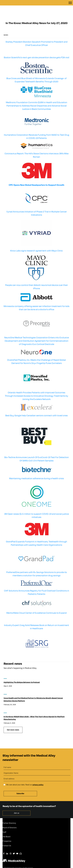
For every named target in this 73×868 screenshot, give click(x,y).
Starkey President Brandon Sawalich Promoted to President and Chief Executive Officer (36, 36)
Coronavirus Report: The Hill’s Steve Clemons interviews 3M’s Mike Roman (37, 148)
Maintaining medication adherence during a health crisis (36, 471)
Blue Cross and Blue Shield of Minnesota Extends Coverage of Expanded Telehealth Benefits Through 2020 (36, 72)
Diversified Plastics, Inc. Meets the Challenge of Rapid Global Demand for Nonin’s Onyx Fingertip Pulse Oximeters (36, 354)
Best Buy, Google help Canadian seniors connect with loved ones (36, 408)
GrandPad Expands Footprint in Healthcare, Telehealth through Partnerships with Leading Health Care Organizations (36, 536)
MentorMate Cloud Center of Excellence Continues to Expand (36, 605)
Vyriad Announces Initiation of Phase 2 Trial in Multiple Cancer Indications (37, 206)
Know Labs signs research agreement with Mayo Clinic (36, 243)
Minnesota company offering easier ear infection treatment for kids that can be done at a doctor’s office (36, 300)
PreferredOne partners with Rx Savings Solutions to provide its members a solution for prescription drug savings (37, 566)
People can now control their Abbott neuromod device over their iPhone (36, 279)
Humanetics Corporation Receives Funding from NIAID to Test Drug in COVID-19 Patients (37, 129)
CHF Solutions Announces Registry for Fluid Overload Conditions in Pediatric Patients (37, 585)
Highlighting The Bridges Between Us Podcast (22, 675)
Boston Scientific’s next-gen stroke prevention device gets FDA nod (36, 50)
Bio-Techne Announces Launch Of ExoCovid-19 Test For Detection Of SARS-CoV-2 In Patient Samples (37, 451)
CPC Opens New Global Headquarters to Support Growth (36, 177)
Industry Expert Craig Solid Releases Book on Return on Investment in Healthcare (36, 619)
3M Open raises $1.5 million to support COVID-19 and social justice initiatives (36, 508)
